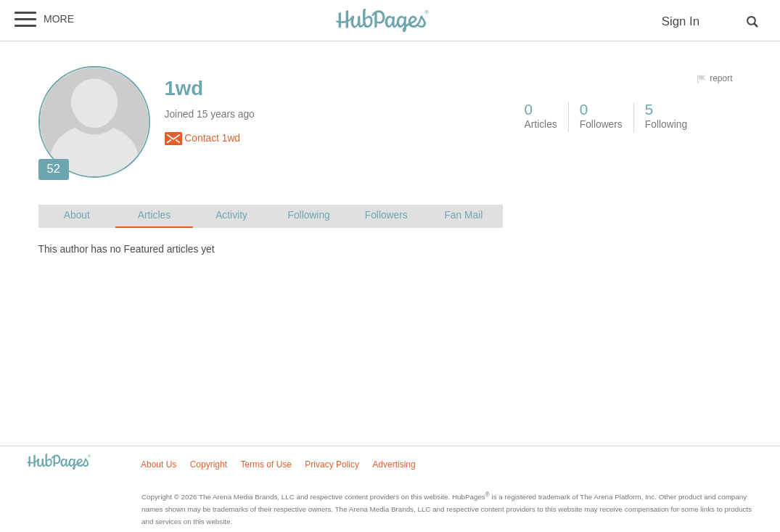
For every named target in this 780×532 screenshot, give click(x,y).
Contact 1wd (203, 139)
